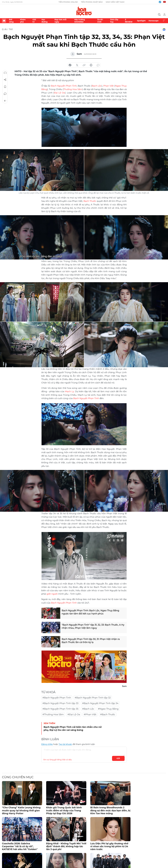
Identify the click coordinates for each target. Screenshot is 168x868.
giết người (52, 594)
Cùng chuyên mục (18, 777)
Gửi (118, 758)
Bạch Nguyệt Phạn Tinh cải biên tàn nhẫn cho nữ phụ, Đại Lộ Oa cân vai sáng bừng (73, 728)
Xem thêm (164, 21)
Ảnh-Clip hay (114, 21)
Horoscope (154, 21)
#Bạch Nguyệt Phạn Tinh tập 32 (93, 698)
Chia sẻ (5, 80)
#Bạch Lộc (88, 709)
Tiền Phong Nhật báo (92, 2)
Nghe (5, 73)
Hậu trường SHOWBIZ (80, 21)
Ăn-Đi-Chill (100, 21)
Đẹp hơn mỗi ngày (61, 21)
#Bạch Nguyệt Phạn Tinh (57, 698)
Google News (164, 29)
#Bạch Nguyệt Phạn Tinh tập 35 (60, 709)
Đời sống (11, 21)
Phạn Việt (108, 86)
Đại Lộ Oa (60, 93)
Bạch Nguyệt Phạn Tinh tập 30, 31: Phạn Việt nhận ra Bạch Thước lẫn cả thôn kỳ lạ (91, 641)
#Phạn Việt (90, 714)
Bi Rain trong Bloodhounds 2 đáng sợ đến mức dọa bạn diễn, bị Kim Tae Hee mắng (110, 810)
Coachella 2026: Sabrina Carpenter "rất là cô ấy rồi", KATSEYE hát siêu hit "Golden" (20, 846)
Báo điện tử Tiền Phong (84, 11)
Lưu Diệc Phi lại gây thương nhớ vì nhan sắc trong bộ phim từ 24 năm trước (109, 846)
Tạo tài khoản (65, 744)
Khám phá (23, 21)
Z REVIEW (129, 21)
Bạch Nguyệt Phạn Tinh (86, 398)
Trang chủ (4, 21)
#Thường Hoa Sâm (53, 714)
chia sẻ (70, 65)
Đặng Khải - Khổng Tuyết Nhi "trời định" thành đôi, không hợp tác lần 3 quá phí (66, 846)
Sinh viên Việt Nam (115, 2)
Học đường (45, 21)
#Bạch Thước (108, 714)
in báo (91, 65)
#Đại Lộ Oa (74, 714)
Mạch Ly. (70, 391)
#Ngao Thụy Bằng (108, 709)
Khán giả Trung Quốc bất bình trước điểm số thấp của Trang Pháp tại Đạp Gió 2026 (64, 810)
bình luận (98, 65)
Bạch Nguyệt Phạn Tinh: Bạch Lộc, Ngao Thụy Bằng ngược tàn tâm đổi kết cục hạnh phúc (90, 612)
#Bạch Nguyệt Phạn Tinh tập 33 (61, 703)
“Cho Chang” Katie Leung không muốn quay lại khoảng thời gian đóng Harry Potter (21, 810)
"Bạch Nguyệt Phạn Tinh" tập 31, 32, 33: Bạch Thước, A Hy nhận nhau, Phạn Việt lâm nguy (93, 626)
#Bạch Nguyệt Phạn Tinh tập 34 (100, 703)
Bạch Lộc (97, 86)
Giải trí (34, 21)
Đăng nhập (47, 744)
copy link (84, 65)
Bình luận (5, 94)
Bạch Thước (90, 201)
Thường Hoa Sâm (73, 89)
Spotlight (141, 21)
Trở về (5, 101)
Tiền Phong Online (68, 2)
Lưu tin (5, 87)
